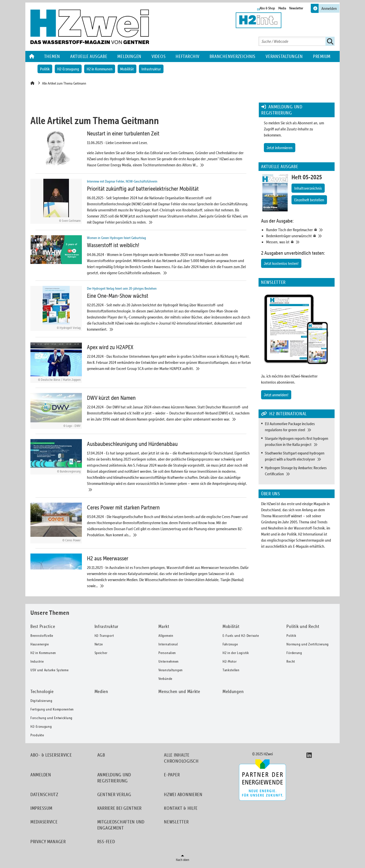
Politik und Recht (303, 628)
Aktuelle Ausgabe (89, 56)
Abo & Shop (267, 8)
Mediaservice (44, 823)
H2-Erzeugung (68, 69)
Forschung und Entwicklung (51, 719)
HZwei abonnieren (183, 796)
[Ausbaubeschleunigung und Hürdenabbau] (141, 467)
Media (282, 8)
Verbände (165, 680)
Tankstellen (231, 672)
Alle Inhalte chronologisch (181, 759)
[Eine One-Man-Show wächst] (141, 310)
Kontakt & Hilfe (181, 810)
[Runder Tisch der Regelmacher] (299, 230)
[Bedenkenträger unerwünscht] (299, 236)
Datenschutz (44, 796)
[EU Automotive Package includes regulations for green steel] (298, 427)
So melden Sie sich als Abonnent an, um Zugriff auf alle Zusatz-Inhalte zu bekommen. (294, 129)
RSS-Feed (106, 843)
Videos (159, 56)
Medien (101, 693)
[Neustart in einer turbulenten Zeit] (141, 149)
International (168, 646)
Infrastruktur (151, 69)
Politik (45, 69)
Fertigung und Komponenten (52, 711)
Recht (291, 663)
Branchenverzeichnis (233, 56)
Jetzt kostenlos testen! (281, 263)
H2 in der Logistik (236, 654)
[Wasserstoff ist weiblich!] (141, 256)
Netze (99, 646)
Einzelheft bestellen (309, 200)
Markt (164, 628)
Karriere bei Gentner (120, 810)
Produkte (37, 737)
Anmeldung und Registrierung (114, 779)
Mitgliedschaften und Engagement (121, 826)
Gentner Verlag (114, 796)
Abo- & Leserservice (51, 756)
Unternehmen (169, 663)
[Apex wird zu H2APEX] (141, 364)
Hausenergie (40, 646)
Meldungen (129, 56)
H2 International (311, 534)
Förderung (294, 654)
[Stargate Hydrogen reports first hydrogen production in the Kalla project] (298, 441)
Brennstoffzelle (42, 637)
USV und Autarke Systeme (50, 672)
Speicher (101, 654)
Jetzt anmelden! (276, 395)
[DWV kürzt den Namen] (141, 412)
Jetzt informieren (280, 148)
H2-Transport (104, 637)
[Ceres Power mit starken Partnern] (141, 524)
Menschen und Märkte (179, 693)
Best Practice (43, 628)
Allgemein (166, 637)
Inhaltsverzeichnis (308, 188)
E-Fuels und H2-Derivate (241, 637)
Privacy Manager (48, 843)
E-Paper (172, 776)
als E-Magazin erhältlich (306, 546)
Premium (322, 56)
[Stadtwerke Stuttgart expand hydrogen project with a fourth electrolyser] (298, 456)
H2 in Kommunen (100, 69)
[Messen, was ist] (299, 242)
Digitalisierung (41, 702)
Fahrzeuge (230, 646)
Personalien (167, 654)
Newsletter (296, 8)
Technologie (42, 693)
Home (32, 56)
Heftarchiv (187, 56)
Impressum (41, 810)
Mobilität (127, 69)
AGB (101, 756)
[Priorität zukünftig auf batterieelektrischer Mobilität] (141, 202)
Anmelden (41, 776)
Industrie (37, 663)
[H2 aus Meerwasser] (141, 573)
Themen (52, 56)
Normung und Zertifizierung (308, 646)
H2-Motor (230, 663)
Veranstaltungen (284, 56)
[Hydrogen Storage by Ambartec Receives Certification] (298, 471)
